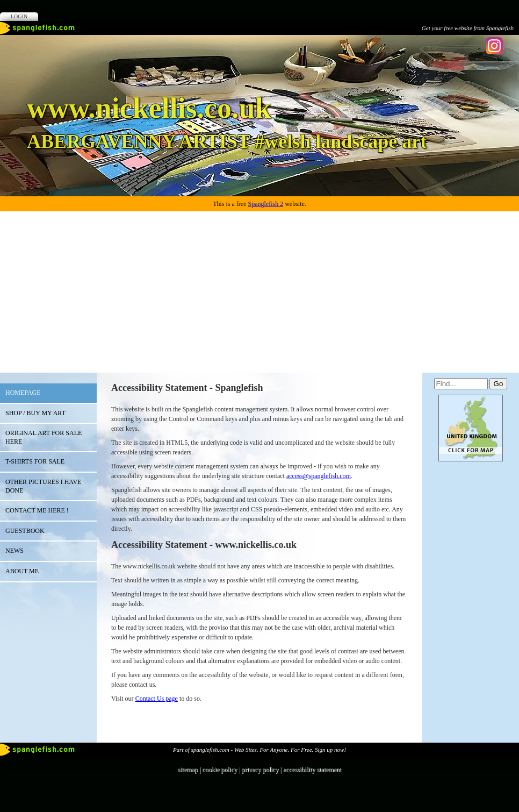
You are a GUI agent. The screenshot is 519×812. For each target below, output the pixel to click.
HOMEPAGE (23, 393)
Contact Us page (157, 699)
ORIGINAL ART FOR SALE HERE (44, 437)
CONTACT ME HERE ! (37, 510)
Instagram (494, 46)
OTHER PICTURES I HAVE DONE (43, 486)
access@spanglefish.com (319, 476)
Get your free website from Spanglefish (468, 28)
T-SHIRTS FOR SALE (35, 461)
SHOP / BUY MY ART (35, 413)
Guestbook (25, 531)
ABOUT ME (22, 571)
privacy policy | (262, 770)
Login (19, 16)
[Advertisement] (259, 292)
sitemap (188, 770)
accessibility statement (312, 770)
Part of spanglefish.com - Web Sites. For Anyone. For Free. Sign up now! (259, 750)
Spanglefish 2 (265, 204)
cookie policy (219, 770)
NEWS (15, 551)
